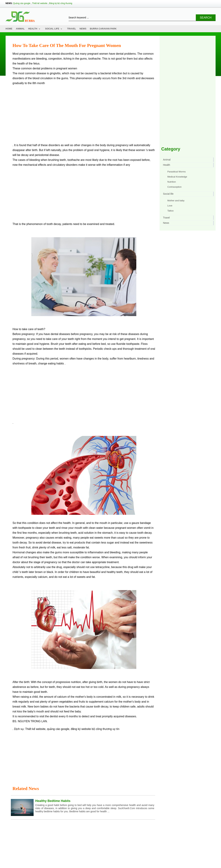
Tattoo (171, 211)
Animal (20, 29)
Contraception (175, 187)
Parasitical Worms (177, 172)
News (83, 29)
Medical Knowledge (177, 177)
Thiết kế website (40, 3)
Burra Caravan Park (103, 29)
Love (170, 206)
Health (33, 29)
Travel (71, 29)
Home (9, 29)
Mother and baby (176, 201)
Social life (52, 29)
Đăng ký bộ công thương (61, 3)
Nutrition (172, 182)
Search (206, 18)
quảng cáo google (58, 729)
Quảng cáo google (22, 3)
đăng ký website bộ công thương (91, 729)
